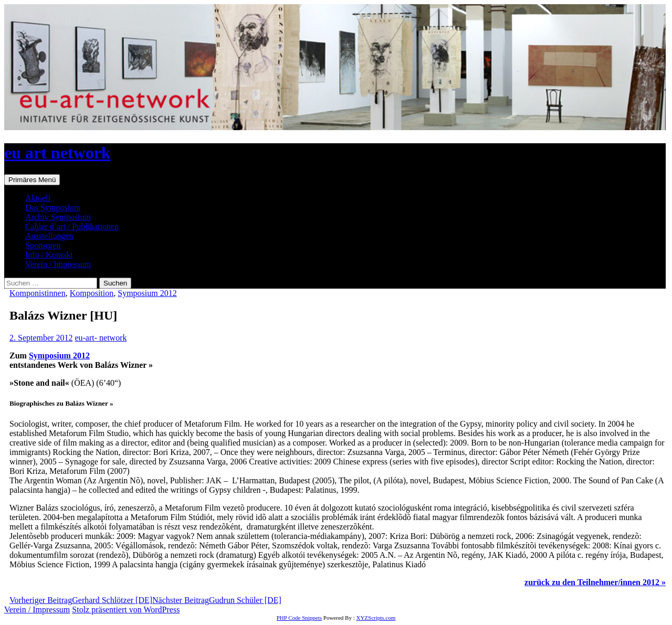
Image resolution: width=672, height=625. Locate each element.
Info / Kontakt (49, 255)
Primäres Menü (32, 180)
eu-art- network (101, 338)
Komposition (92, 293)
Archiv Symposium (58, 217)
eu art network (57, 153)
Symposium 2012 (147, 293)
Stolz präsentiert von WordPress (126, 610)
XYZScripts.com (376, 618)
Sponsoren (43, 245)
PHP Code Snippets (299, 618)
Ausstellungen (49, 236)
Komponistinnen (38, 293)
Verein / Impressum (58, 264)
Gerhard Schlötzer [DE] (81, 600)
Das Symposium (53, 208)
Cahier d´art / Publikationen (72, 226)
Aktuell (38, 198)
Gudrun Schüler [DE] (217, 600)
